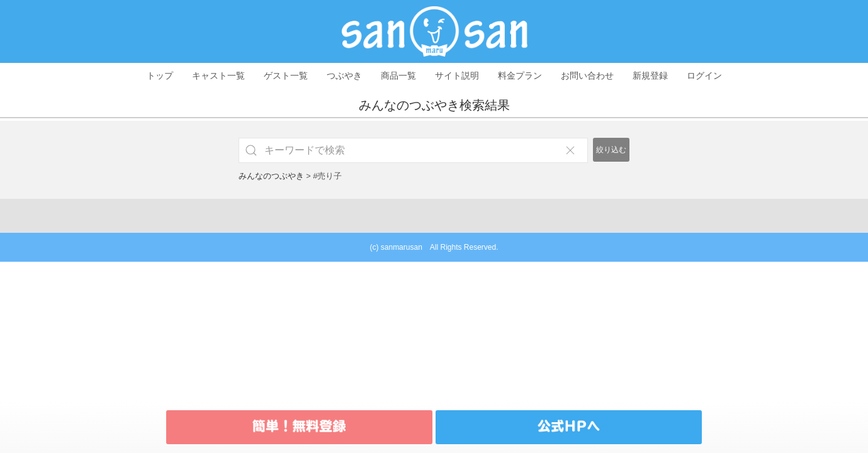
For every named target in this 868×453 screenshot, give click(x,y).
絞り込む (611, 150)
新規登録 (650, 75)
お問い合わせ (587, 75)
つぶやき (344, 75)
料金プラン (520, 75)
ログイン (704, 75)
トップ (160, 75)
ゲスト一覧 (286, 75)
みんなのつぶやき (271, 176)
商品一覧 (398, 75)
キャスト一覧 (218, 75)
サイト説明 (457, 75)
